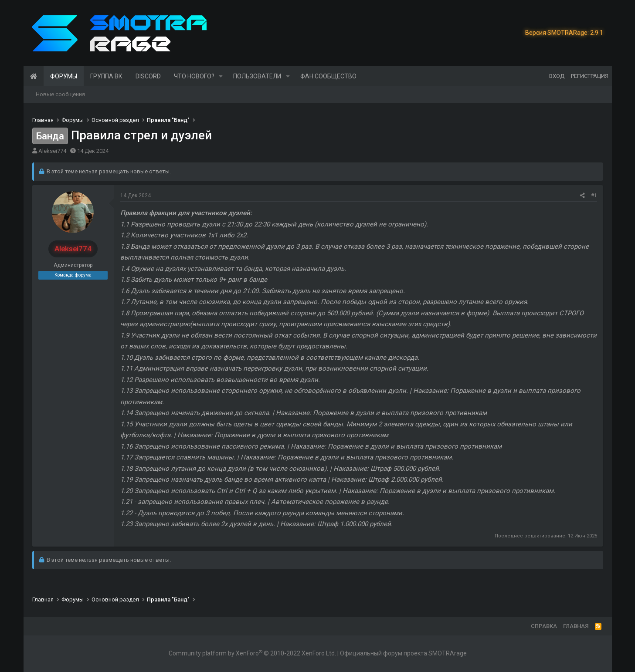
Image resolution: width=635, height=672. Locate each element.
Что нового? (194, 76)
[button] (221, 76)
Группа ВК (106, 76)
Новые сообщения (60, 94)
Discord (148, 76)
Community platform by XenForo (252, 653)
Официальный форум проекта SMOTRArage (403, 653)
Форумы (64, 76)
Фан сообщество (328, 76)
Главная (34, 76)
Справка (544, 626)
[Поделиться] (582, 196)
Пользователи (257, 76)
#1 (594, 196)
